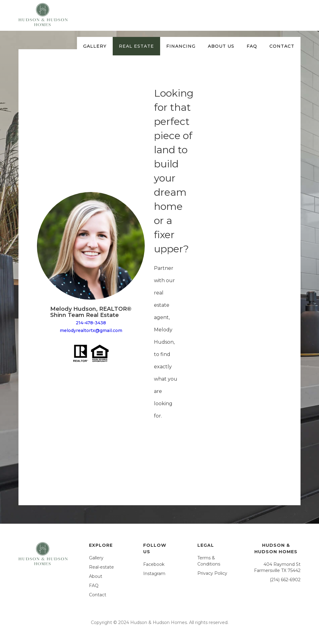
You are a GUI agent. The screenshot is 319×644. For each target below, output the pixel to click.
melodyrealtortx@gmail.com (91, 330)
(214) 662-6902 (285, 580)
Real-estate (101, 567)
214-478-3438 (91, 323)
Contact (98, 595)
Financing (181, 46)
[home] (49, 15)
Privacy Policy (212, 573)
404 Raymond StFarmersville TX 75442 (277, 567)
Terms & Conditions (209, 561)
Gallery (95, 46)
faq (252, 46)
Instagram (154, 574)
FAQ (94, 586)
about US (221, 46)
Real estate (136, 46)
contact (282, 46)
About (96, 576)
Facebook (154, 564)
